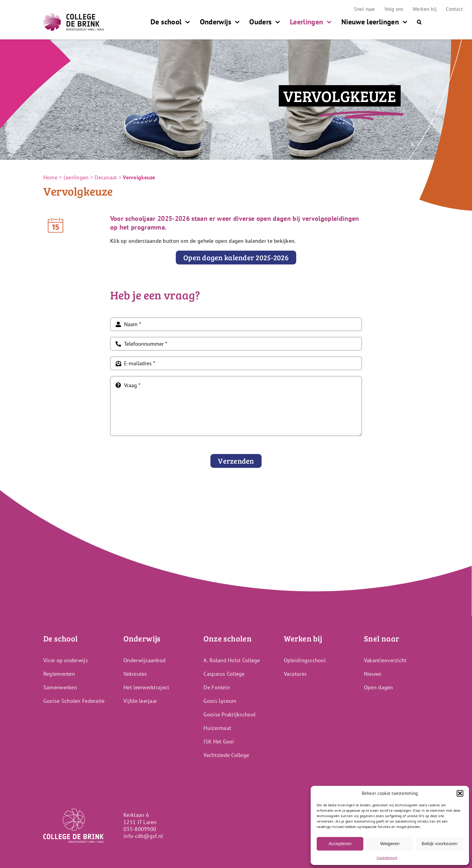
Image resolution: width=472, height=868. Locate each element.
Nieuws (373, 674)
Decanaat (106, 177)
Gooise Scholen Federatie (74, 701)
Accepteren (340, 843)
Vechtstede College (226, 755)
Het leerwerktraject (146, 687)
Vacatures (295, 674)
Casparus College (224, 674)
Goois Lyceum (220, 701)
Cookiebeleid (387, 858)
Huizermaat (217, 728)
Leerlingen (76, 177)
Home (50, 177)
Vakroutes (135, 674)
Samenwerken (60, 687)
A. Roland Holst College (232, 660)
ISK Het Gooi (219, 741)
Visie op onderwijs (66, 660)
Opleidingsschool (305, 660)
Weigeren (390, 843)
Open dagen (379, 687)
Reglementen (59, 674)
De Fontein (217, 687)
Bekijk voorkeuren (440, 843)
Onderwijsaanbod (144, 660)
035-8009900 (140, 829)
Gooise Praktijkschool (230, 714)
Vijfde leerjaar (140, 701)
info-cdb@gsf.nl (143, 836)
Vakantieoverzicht (385, 660)
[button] (460, 793)
